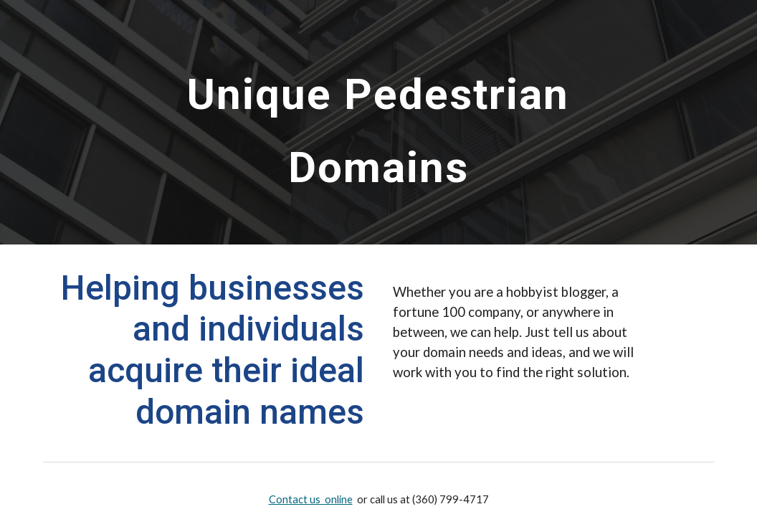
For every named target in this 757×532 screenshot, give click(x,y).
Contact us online (311, 499)
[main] (378, 122)
